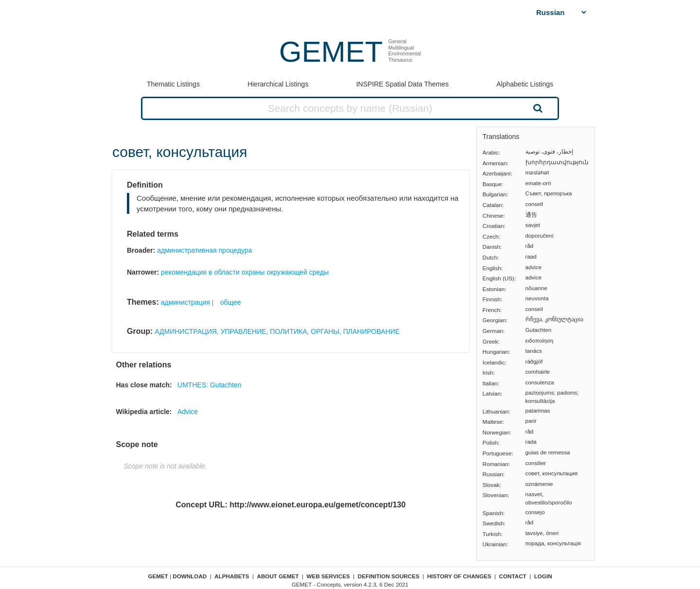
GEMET (331, 52)
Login (543, 576)
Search (537, 108)
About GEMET (278, 576)
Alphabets (232, 576)
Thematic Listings (173, 84)
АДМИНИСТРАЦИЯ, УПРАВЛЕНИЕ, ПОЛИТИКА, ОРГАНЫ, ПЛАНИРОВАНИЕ (277, 331)
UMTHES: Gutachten (210, 385)
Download (190, 576)
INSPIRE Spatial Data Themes (402, 84)
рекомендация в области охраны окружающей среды (245, 272)
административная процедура (204, 250)
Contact (513, 576)
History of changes (459, 576)
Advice (188, 412)
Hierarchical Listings (278, 84)
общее (231, 302)
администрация (185, 302)
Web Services (328, 576)
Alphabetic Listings (525, 84)
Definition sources (389, 576)
